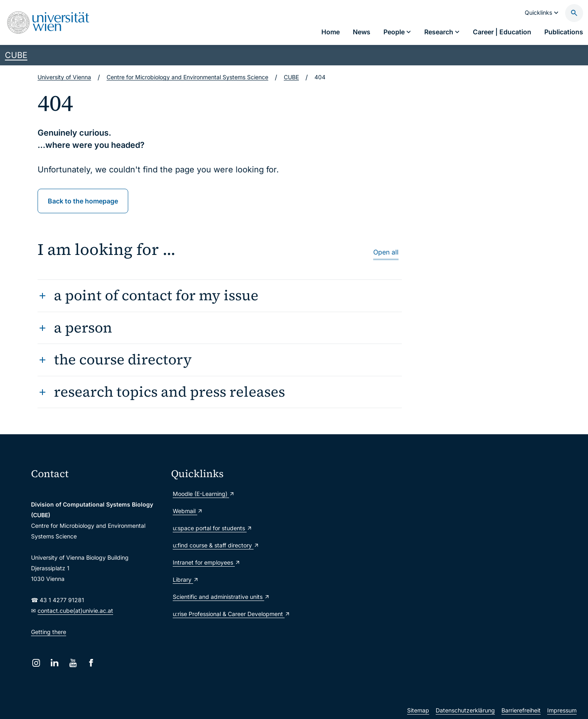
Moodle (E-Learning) (204, 494)
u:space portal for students (213, 528)
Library (186, 579)
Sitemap (418, 710)
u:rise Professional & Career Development (232, 614)
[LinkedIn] (55, 663)
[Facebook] (91, 663)
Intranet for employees (207, 562)
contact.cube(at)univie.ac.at (75, 611)
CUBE (16, 55)
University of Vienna (64, 77)
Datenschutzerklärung (465, 710)
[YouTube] (73, 663)
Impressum (562, 710)
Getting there (49, 632)
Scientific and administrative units (221, 597)
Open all (386, 252)
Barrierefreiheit (521, 710)
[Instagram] (36, 663)
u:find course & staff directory (216, 545)
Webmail (188, 511)
